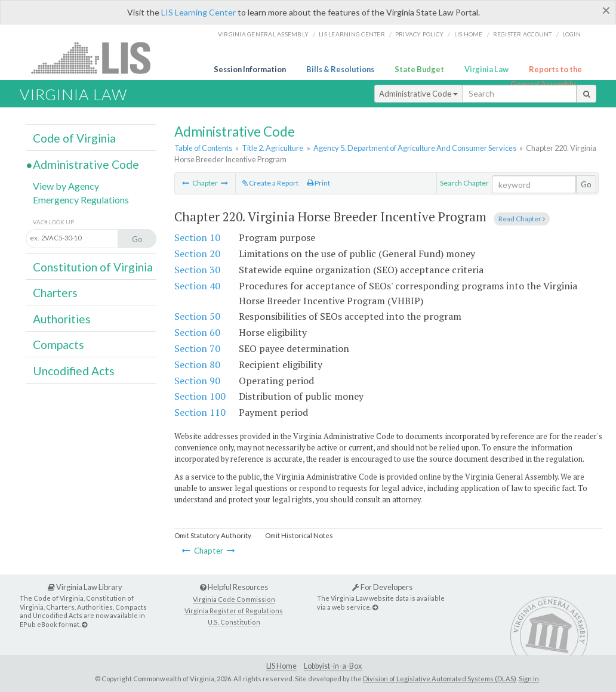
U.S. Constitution (234, 622)
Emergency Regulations (81, 200)
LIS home (469, 34)
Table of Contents (203, 148)
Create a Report (270, 183)
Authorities (62, 319)
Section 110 (200, 412)
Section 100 (200, 396)
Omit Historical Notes (299, 535)
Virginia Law (486, 69)
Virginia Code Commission (234, 599)
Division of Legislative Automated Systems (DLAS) (440, 679)
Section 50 (197, 316)
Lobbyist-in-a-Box (333, 666)
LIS (98, 58)
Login (572, 34)
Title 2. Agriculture (272, 148)
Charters (55, 293)
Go (586, 184)
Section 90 (197, 381)
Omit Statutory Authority (213, 535)
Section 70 (197, 348)
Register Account (523, 34)
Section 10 (197, 237)
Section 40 (197, 286)
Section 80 (197, 364)
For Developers (382, 587)
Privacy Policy (420, 34)
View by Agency (66, 186)
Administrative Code (418, 94)
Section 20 (197, 254)
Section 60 (197, 332)
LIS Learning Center (198, 12)
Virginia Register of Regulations (234, 611)
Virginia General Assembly (263, 34)
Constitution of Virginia (93, 267)
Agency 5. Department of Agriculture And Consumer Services (415, 148)
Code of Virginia (74, 138)
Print (318, 183)
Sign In (529, 679)
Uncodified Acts (74, 371)
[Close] (606, 10)
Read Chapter (522, 219)
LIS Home (281, 666)
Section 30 (197, 270)
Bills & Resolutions (340, 69)
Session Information (250, 69)
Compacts (58, 345)
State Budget (419, 69)
